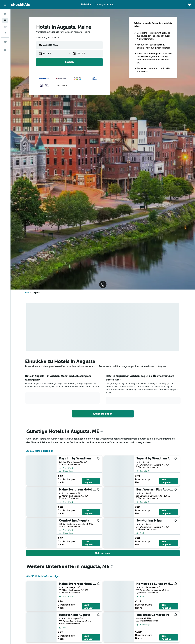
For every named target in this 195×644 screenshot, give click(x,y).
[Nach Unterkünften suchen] (5, 20)
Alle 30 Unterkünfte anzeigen (43, 576)
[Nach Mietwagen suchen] (5, 27)
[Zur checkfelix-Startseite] (20, 5)
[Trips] (5, 42)
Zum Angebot (89, 481)
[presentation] (102, 431)
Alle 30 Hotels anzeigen (40, 451)
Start (27, 293)
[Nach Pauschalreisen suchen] (5, 33)
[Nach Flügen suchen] (5, 14)
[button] (5, 5)
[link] (103, 414)
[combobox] (48, 38)
